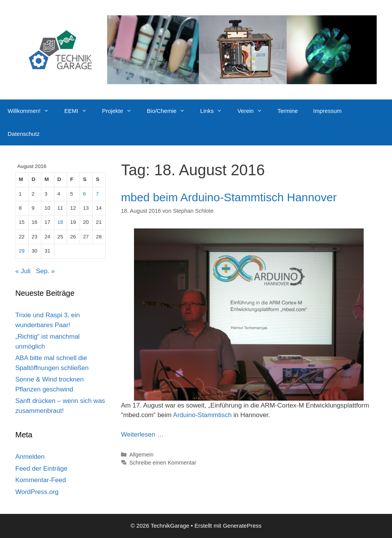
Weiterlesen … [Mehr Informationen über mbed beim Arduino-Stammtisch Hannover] (142, 434)
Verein (254, 111)
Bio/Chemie (170, 111)
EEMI (79, 111)
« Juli (23, 271)
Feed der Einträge (41, 469)
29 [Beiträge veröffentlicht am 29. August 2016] (22, 251)
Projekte (121, 111)
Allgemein (141, 455)
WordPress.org (37, 492)
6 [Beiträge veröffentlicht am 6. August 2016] (85, 194)
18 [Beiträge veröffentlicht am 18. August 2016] (60, 222)
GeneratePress (242, 526)
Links (215, 111)
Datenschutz (24, 134)
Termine (288, 111)
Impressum (327, 111)
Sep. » (45, 271)
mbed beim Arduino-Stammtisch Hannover (229, 197)
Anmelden (30, 457)
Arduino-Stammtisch (202, 415)
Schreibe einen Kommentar (163, 463)
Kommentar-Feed (41, 480)
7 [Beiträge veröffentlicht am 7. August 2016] (97, 194)
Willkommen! (32, 111)
